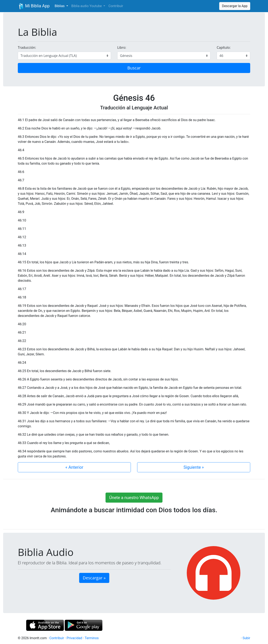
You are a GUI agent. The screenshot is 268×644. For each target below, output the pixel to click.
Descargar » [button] (94, 578)
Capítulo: (224, 47)
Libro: (122, 47)
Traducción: (27, 47)
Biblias (60, 6)
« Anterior (74, 467)
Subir (246, 638)
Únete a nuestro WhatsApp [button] (134, 498)
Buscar (134, 68)
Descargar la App (235, 6)
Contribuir (116, 6)
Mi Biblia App (34, 6)
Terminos (92, 638)
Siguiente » (194, 467)
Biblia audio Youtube (87, 6)
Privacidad (74, 638)
